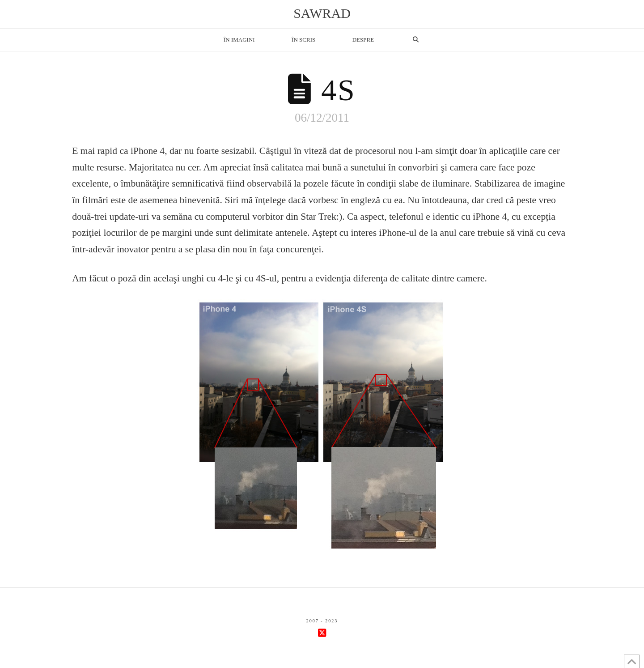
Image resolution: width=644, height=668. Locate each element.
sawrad (322, 13)
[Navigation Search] (415, 40)
